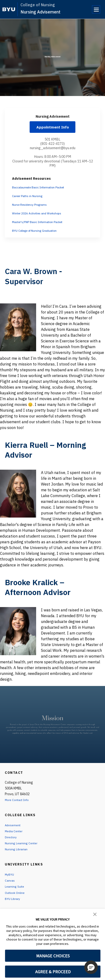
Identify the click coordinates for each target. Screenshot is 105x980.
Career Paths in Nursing (30, 198)
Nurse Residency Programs (32, 207)
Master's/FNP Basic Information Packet (42, 224)
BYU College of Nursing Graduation (39, 233)
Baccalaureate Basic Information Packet (43, 190)
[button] (95, 914)
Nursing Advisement (40, 12)
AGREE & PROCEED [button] (53, 972)
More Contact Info (19, 802)
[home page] (9, 9)
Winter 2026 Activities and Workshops (41, 216)
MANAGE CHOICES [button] (53, 956)
